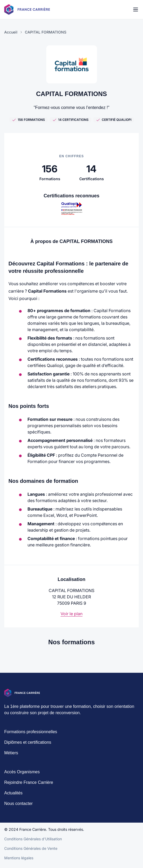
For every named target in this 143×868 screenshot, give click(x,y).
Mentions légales (19, 861)
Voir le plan (71, 614)
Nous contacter (19, 807)
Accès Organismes (22, 775)
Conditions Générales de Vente (31, 852)
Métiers (11, 756)
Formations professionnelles (31, 735)
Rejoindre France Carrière (29, 786)
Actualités (13, 796)
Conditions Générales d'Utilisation (33, 842)
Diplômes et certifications (28, 745)
